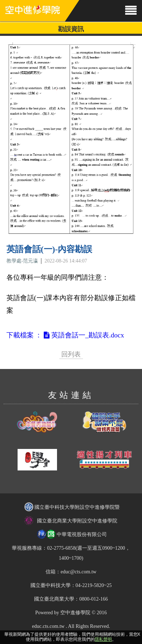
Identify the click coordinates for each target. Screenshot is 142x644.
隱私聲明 (103, 639)
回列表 (71, 354)
